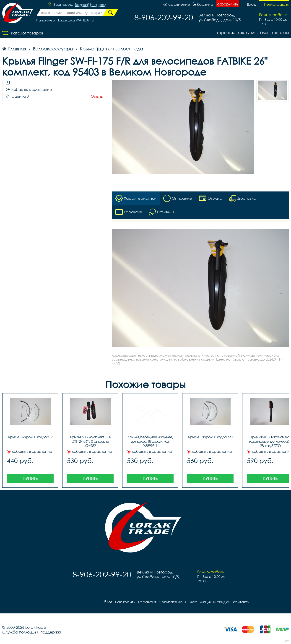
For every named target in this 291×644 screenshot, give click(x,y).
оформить (228, 4)
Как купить (247, 33)
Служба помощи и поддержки (32, 632)
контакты (280, 33)
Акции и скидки (215, 602)
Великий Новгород (91, 5)
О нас (191, 602)
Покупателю (171, 602)
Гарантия (226, 33)
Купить (30, 478)
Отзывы (97, 96)
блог (264, 33)
